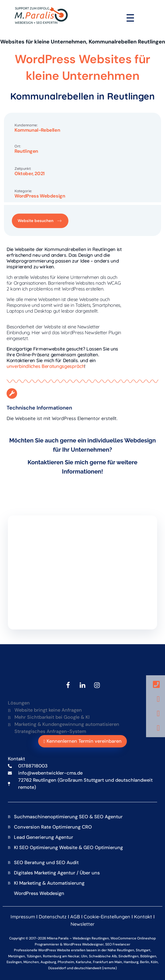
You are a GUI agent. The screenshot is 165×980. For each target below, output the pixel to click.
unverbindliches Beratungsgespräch (45, 366)
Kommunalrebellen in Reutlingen (82, 96)
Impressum (23, 917)
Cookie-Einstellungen (107, 917)
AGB (75, 917)
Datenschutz (53, 917)
